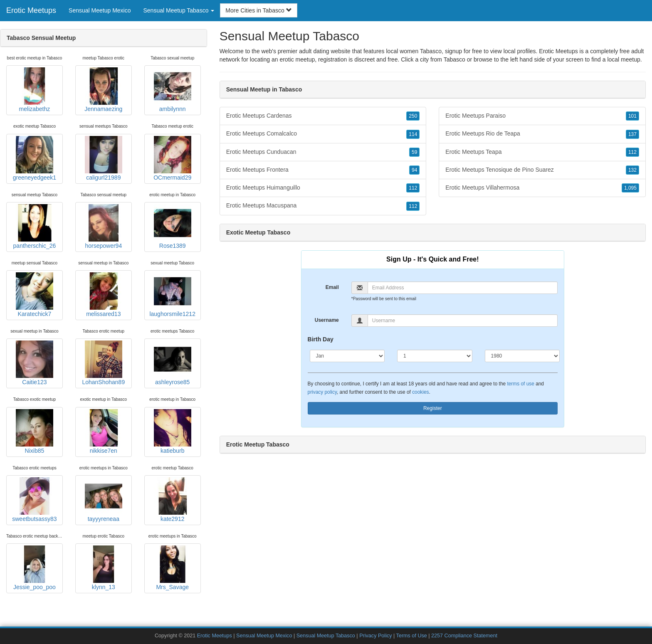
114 (413, 134)
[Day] (435, 356)
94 (414, 170)
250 (413, 116)
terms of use (520, 384)
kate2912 (173, 500)
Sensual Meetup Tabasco (326, 636)
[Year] (522, 356)
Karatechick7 (35, 295)
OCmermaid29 (172, 158)
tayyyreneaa (104, 500)
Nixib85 (35, 432)
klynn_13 (104, 568)
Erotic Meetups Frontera (323, 170)
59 (414, 152)
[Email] (463, 288)
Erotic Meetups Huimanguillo (323, 188)
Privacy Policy (375, 636)
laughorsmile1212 (172, 295)
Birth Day (321, 339)
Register (433, 408)
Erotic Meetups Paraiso (542, 116)
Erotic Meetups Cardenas (323, 116)
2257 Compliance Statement (464, 636)
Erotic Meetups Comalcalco (323, 134)
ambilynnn (173, 90)
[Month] (347, 356)
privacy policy (322, 392)
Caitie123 (35, 363)
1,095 (630, 188)
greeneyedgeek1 (35, 158)
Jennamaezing (103, 90)
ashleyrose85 (173, 363)
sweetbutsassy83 (34, 500)
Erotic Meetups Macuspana (323, 206)
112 (413, 188)
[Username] (463, 321)
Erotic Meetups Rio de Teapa (542, 134)
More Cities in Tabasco (258, 10)
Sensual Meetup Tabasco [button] (179, 10)
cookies (420, 392)
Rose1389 (173, 227)
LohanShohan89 (103, 363)
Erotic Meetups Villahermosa (542, 188)
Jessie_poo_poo (35, 568)
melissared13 (104, 295)
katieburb (173, 432)
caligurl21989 (104, 158)
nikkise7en (104, 432)
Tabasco (454, 59)
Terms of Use (412, 636)
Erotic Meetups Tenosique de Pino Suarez (542, 170)
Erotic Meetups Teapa (542, 152)
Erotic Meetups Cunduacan (323, 152)
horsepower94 (104, 227)
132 (632, 170)
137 (632, 134)
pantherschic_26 (35, 227)
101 (632, 116)
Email (332, 287)
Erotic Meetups (31, 10)
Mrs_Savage (173, 568)
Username (327, 320)
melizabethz (35, 90)
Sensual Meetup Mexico (100, 10)
